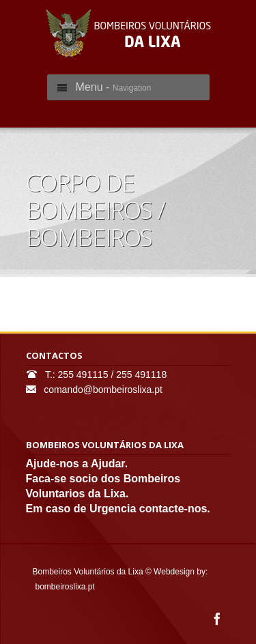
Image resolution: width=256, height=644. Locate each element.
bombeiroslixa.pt (65, 587)
